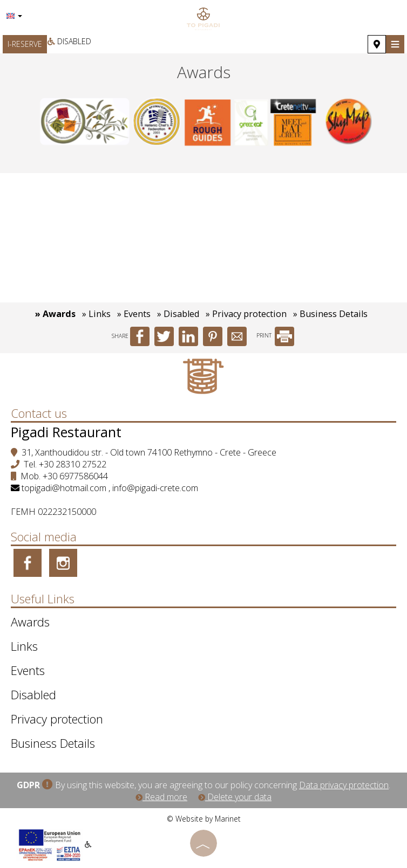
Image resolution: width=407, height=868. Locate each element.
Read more (161, 797)
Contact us (39, 413)
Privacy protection (57, 719)
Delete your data (235, 797)
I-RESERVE (25, 44)
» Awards (55, 314)
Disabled (69, 41)
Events (28, 670)
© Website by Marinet (204, 819)
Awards (30, 622)
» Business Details (330, 314)
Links (24, 646)
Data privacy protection (344, 785)
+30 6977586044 (75, 476)
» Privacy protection (246, 314)
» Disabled (178, 314)
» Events (134, 314)
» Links (96, 314)
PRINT (275, 335)
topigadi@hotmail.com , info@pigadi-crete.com (110, 488)
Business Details (53, 743)
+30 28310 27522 (73, 464)
